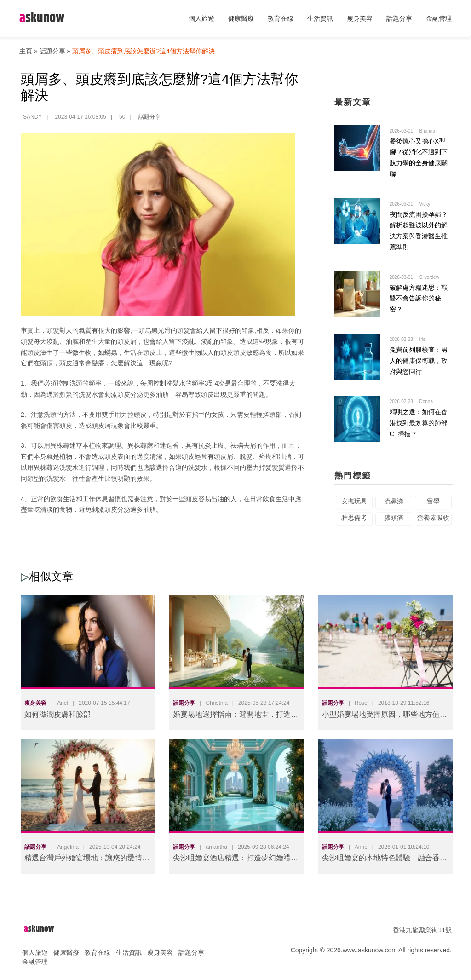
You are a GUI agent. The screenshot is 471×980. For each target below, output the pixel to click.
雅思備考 (354, 525)
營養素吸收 (433, 525)
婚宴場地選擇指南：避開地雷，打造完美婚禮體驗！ (235, 716)
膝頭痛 (394, 525)
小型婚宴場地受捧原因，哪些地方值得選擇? (385, 716)
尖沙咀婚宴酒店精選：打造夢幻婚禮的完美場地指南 (235, 860)
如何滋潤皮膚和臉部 (57, 714)
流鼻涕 (394, 508)
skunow (42, 18)
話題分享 (399, 18)
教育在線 (281, 18)
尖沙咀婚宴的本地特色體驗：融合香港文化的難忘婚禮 (385, 860)
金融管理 (439, 18)
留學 (433, 508)
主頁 (26, 51)
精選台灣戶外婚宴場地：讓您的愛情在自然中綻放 (87, 860)
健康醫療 (241, 18)
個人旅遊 (201, 18)
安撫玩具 (354, 508)
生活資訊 (320, 18)
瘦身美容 (360, 18)
